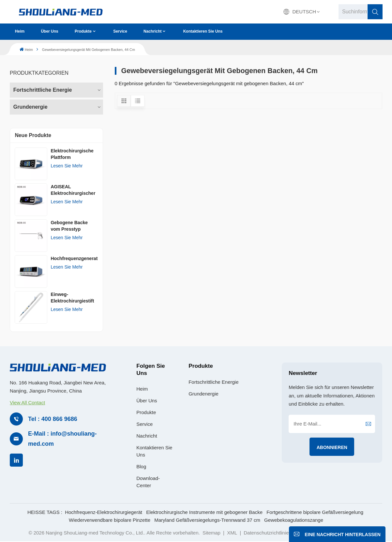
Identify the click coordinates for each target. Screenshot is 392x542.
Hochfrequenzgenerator (74, 258)
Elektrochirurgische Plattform (72, 154)
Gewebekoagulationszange (294, 520)
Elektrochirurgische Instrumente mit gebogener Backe (204, 512)
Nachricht (152, 31)
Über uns (49, 31)
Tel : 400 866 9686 (53, 419)
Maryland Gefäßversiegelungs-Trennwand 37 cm (207, 520)
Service (120, 31)
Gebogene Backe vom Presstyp (69, 226)
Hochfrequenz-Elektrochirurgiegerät (104, 512)
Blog (141, 466)
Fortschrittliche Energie (43, 90)
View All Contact (27, 403)
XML (232, 533)
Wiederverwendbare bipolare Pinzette (110, 520)
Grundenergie (30, 107)
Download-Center (148, 482)
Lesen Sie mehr (67, 166)
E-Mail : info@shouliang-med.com (62, 439)
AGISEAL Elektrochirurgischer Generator (73, 190)
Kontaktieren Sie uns (203, 31)
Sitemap (211, 533)
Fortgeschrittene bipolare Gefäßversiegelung (315, 512)
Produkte (83, 31)
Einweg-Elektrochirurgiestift (72, 298)
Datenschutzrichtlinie (266, 533)
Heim (20, 31)
